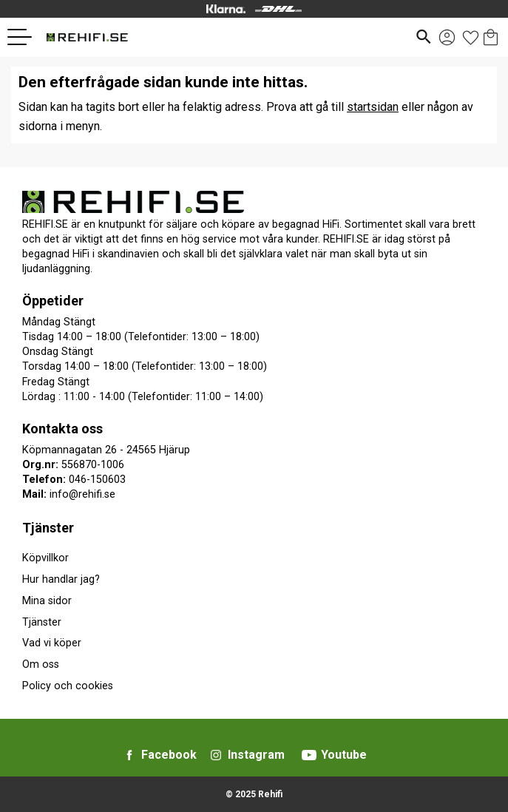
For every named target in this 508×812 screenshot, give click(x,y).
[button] (25, 37)
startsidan (373, 107)
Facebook (169, 755)
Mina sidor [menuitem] (47, 601)
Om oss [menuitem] (41, 664)
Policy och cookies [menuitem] (68, 686)
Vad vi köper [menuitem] (52, 643)
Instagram (256, 755)
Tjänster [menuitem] (48, 528)
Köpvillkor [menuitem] (45, 558)
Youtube (344, 755)
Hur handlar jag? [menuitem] (61, 579)
